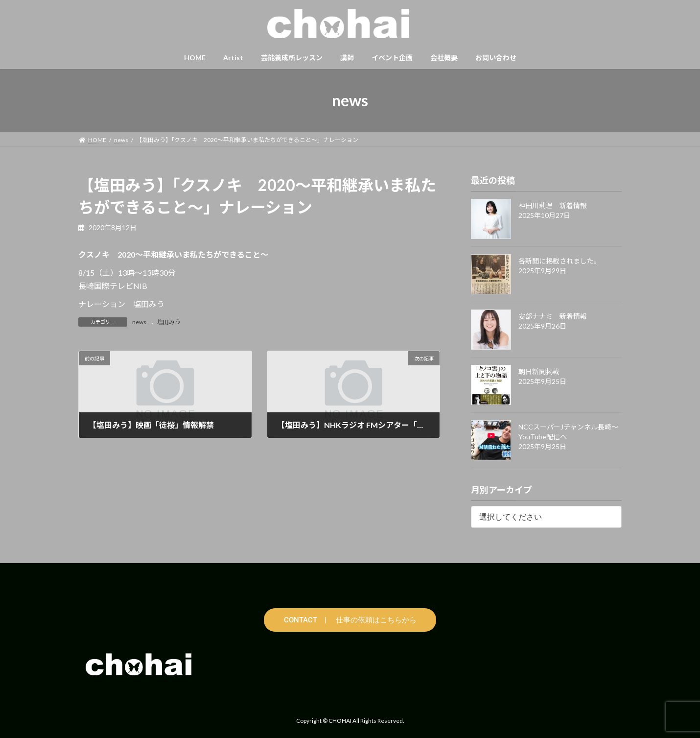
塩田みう (169, 322)
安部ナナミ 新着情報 (553, 316)
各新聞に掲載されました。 (560, 261)
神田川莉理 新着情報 (553, 205)
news (139, 322)
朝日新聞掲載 (539, 371)
